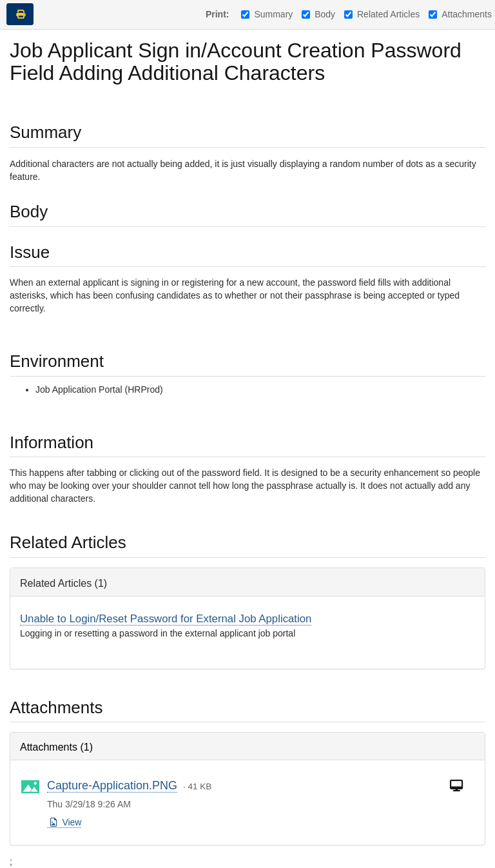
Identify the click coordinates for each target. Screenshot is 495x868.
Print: (218, 14)
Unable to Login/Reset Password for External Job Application (166, 619)
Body (318, 14)
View (65, 822)
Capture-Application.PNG (112, 785)
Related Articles (382, 14)
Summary (267, 14)
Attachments (460, 14)
